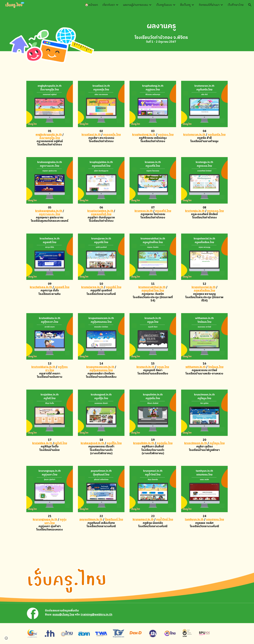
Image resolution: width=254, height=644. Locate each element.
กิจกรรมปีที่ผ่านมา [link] (209, 5)
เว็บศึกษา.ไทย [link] (236, 5)
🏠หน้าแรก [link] (91, 5)
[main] (161, 26)
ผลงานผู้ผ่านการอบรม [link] (136, 5)
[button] (250, 5)
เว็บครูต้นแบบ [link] (164, 5)
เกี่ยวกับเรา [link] (109, 5)
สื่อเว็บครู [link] (185, 5)
